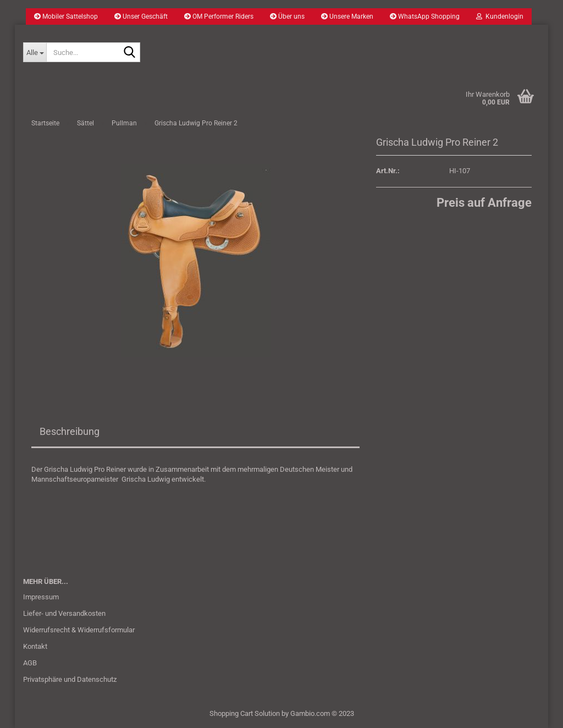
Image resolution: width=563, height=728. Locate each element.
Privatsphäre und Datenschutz (70, 679)
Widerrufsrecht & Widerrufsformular (79, 630)
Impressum (41, 597)
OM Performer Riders (219, 16)
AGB (30, 663)
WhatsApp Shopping (425, 16)
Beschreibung (70, 431)
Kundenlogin (500, 16)
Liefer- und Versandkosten (64, 613)
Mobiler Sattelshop (66, 16)
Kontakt (35, 646)
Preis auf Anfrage (484, 203)
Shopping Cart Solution (245, 713)
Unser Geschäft (141, 16)
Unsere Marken (347, 16)
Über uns (287, 16)
